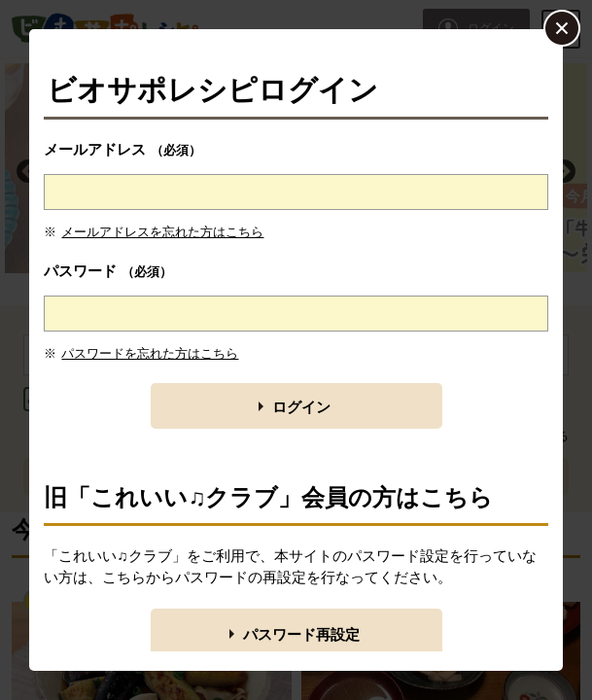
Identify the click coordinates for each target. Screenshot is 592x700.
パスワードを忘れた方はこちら (150, 353)
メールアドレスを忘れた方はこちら (162, 232)
